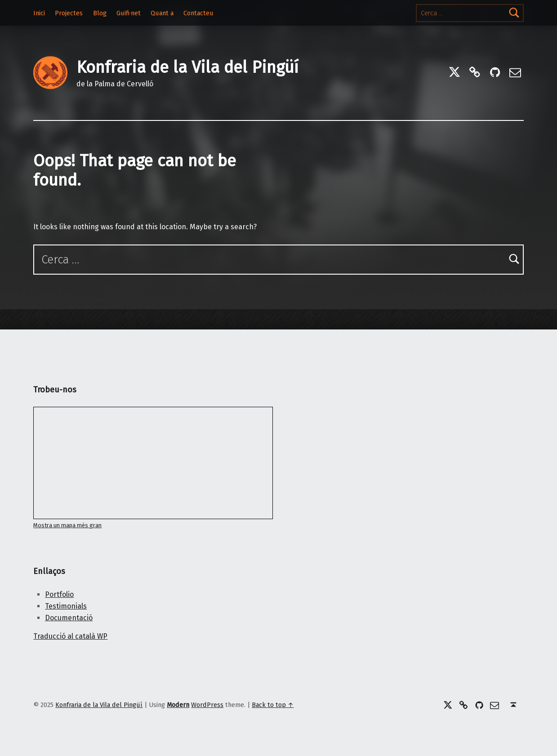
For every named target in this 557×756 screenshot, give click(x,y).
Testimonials (66, 606)
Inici (39, 13)
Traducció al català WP (70, 636)
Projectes (69, 13)
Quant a (162, 13)
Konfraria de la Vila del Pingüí (187, 67)
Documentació (69, 618)
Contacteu (198, 13)
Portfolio (59, 594)
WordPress (207, 705)
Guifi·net (129, 13)
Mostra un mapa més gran (67, 525)
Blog (100, 13)
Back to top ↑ (273, 705)
